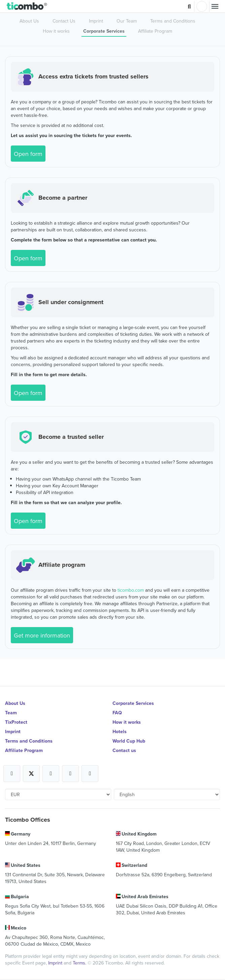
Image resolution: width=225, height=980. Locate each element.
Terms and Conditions (173, 21)
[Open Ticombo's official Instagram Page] (51, 774)
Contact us (124, 750)
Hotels (120, 731)
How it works (56, 31)
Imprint (96, 21)
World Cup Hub (129, 741)
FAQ (117, 713)
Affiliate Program (155, 31)
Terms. (80, 963)
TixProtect (16, 722)
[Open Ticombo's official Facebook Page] (12, 774)
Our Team (127, 21)
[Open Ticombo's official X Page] (31, 774)
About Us (29, 21)
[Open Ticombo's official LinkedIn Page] (90, 774)
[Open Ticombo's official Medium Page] (70, 774)
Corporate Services (104, 31)
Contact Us (64, 21)
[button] (27, 6)
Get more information (42, 635)
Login (202, 6)
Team (11, 713)
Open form (28, 154)
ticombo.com (131, 590)
